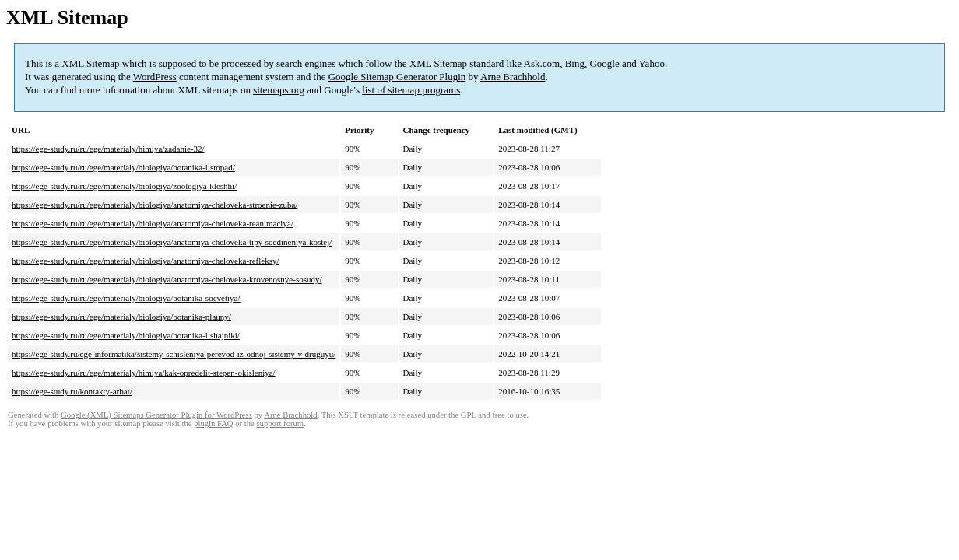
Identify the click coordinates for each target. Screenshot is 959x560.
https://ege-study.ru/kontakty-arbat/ (72, 391)
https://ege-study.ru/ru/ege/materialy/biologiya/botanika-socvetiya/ (126, 298)
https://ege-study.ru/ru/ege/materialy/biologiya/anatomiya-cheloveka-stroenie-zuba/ (155, 205)
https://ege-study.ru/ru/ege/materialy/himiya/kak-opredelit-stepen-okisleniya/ (144, 373)
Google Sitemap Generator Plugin (397, 77)
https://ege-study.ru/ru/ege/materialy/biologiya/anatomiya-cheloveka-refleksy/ (146, 261)
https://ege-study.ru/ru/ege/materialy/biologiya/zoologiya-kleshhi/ (124, 186)
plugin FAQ (213, 423)
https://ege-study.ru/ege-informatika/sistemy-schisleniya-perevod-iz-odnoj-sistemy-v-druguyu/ (174, 354)
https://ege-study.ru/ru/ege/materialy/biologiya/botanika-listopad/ (123, 167)
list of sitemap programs (411, 90)
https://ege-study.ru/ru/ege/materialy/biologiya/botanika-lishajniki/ (126, 335)
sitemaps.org (279, 90)
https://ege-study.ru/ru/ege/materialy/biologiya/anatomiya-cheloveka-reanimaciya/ (153, 223)
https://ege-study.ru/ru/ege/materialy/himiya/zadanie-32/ (108, 149)
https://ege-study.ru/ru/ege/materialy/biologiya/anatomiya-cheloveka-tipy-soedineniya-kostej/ (172, 242)
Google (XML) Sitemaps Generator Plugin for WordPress (156, 415)
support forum (280, 423)
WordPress (155, 77)
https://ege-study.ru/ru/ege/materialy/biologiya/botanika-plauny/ (121, 317)
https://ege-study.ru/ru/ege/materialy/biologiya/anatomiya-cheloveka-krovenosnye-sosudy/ (167, 279)
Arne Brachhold (513, 77)
